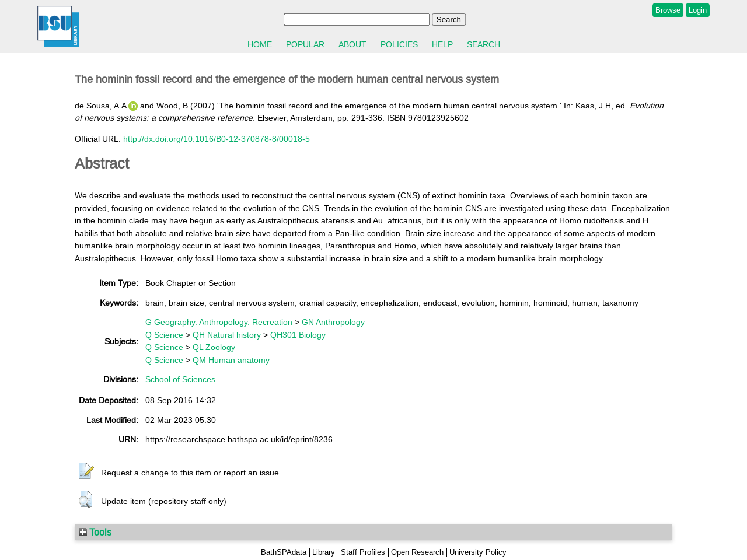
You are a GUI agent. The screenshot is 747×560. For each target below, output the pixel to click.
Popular (305, 44)
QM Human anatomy (231, 360)
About (352, 44)
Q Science (164, 335)
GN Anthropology (333, 322)
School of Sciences (180, 379)
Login (698, 10)
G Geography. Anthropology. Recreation (219, 322)
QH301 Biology (298, 335)
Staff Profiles (363, 552)
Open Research (417, 552)
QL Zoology (214, 347)
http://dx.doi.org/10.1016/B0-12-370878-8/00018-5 (217, 139)
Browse (668, 10)
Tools (95, 532)
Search (484, 44)
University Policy (478, 552)
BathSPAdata (284, 552)
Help (442, 44)
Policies (399, 44)
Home (260, 44)
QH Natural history (227, 335)
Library (324, 552)
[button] (86, 471)
